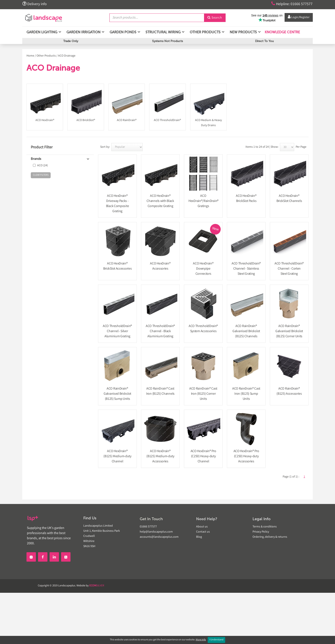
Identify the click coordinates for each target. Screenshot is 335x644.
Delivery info (35, 4)
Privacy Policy (261, 532)
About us (202, 527)
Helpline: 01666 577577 (292, 4)
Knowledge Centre (282, 32)
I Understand (216, 640)
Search (215, 18)
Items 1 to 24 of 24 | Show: (262, 147)
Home (30, 56)
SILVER (97, 586)
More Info (201, 640)
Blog (199, 537)
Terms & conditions (265, 527)
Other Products (46, 56)
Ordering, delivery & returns (270, 537)
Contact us (203, 532)
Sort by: (105, 147)
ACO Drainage (67, 56)
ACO (43, 166)
